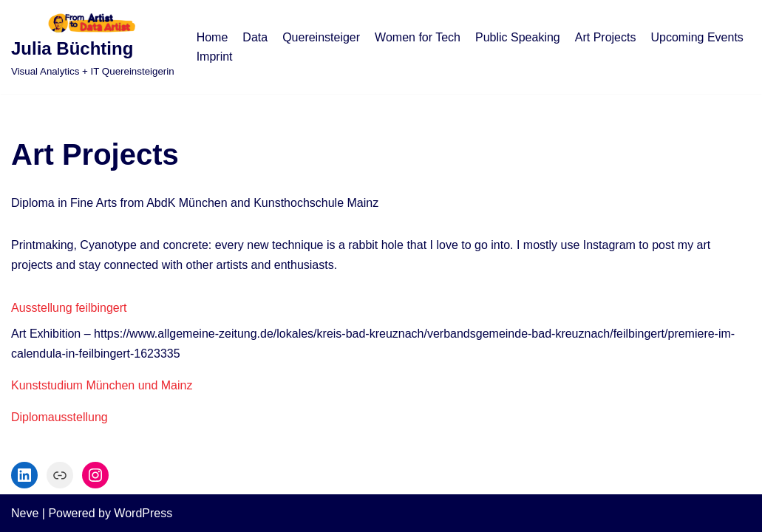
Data (255, 37)
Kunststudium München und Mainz (102, 385)
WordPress (143, 513)
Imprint (215, 57)
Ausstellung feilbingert (69, 308)
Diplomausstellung (59, 417)
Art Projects (606, 37)
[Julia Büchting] (93, 47)
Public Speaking (518, 37)
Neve (25, 513)
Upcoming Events (697, 37)
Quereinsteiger (321, 37)
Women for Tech (418, 37)
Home (212, 37)
